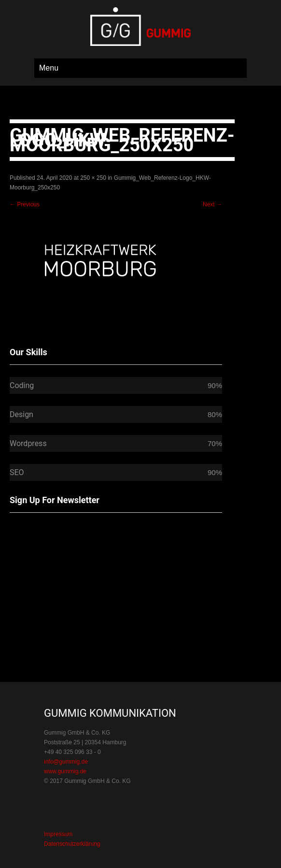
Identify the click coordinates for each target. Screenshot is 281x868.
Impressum (58, 834)
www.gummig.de (65, 771)
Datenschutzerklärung (72, 844)
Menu (49, 68)
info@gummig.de (66, 762)
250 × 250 (93, 178)
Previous (25, 204)
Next (212, 204)
